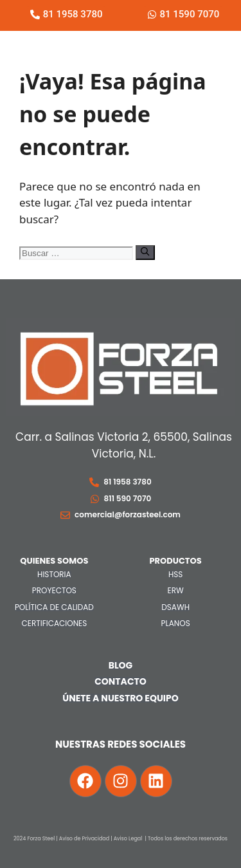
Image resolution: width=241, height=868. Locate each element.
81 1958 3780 (127, 482)
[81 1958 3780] (94, 482)
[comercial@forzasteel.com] (65, 515)
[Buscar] (145, 252)
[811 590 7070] (95, 499)
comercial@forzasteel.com (128, 514)
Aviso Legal (128, 839)
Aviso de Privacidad (84, 839)
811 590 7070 (128, 498)
